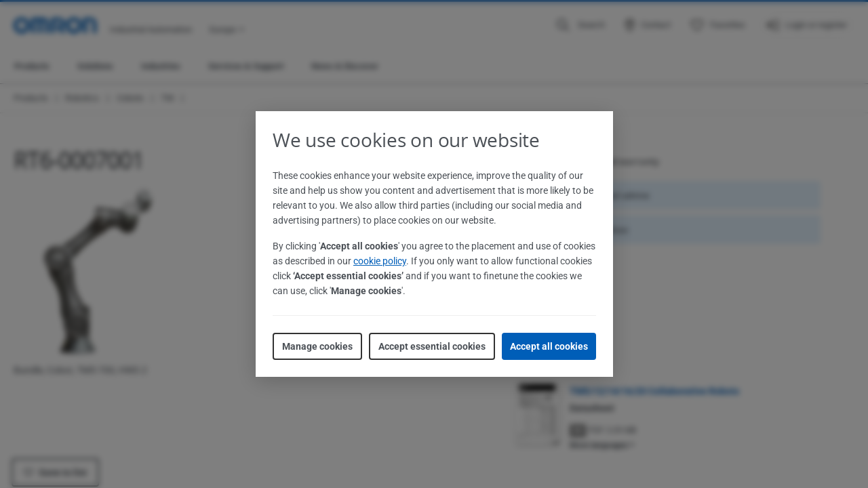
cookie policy (380, 261)
